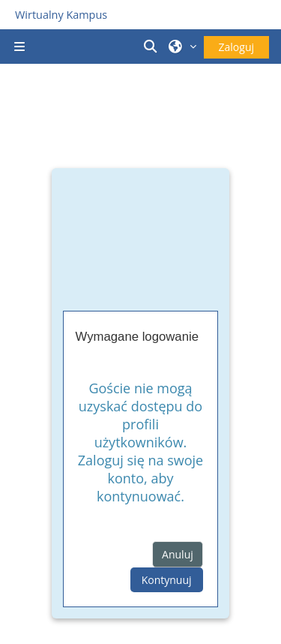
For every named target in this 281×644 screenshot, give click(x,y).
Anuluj (178, 554)
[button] (152, 47)
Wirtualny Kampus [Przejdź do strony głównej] (61, 15)
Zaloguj (236, 47)
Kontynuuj (167, 580)
